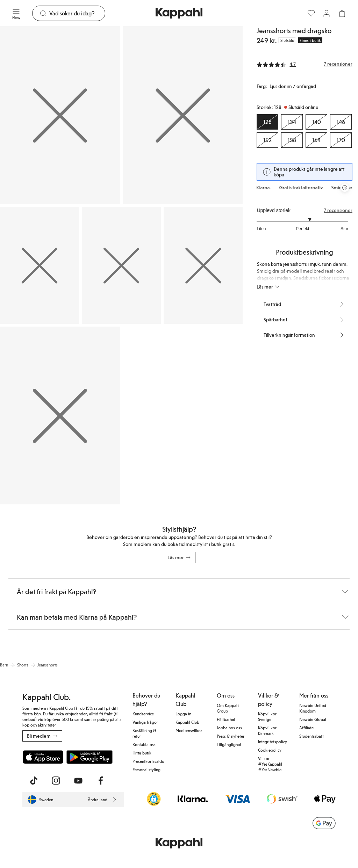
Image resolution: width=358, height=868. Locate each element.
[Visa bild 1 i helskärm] (60, 115)
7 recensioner (338, 210)
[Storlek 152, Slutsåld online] (267, 140)
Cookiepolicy (270, 750)
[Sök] (77, 13)
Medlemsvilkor (189, 730)
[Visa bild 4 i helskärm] (121, 265)
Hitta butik (142, 753)
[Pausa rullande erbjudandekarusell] (345, 188)
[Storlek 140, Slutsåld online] (316, 122)
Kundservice (143, 714)
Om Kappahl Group (228, 708)
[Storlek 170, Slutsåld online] (341, 140)
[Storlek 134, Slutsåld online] (292, 122)
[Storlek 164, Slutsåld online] (316, 140)
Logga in (183, 714)
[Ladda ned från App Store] (43, 757)
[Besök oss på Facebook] (101, 781)
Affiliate (306, 728)
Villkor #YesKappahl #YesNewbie (270, 764)
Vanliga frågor (145, 722)
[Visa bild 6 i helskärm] (60, 415)
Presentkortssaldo (148, 761)
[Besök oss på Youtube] (78, 781)
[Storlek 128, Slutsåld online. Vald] (267, 122)
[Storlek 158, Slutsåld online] (292, 140)
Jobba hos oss (229, 728)
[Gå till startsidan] (179, 13)
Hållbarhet (226, 719)
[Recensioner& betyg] (305, 64)
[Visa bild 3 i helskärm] (40, 265)
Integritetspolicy (273, 742)
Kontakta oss (144, 744)
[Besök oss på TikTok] (34, 781)
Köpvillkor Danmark (267, 730)
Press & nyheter (231, 736)
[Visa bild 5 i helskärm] (203, 265)
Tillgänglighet (229, 744)
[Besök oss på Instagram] (56, 781)
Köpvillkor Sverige (267, 716)
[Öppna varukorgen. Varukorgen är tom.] (342, 13)
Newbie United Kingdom (313, 708)
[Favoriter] (311, 13)
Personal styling (146, 769)
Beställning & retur (144, 733)
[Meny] (16, 13)
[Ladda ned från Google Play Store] (89, 757)
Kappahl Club (187, 722)
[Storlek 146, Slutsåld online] (341, 122)
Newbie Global (313, 719)
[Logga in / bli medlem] (327, 13)
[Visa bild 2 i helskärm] (183, 115)
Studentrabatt (312, 736)
